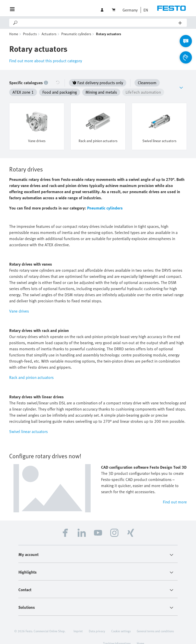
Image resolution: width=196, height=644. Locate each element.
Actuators (49, 34)
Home (14, 34)
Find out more (175, 493)
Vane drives (19, 303)
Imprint (78, 623)
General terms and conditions (155, 623)
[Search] (98, 23)
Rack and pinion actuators (31, 369)
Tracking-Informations (117, 635)
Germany (130, 10)
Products (30, 34)
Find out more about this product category (46, 61)
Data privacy (97, 623)
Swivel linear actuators (28, 423)
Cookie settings (121, 623)
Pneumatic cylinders (76, 34)
